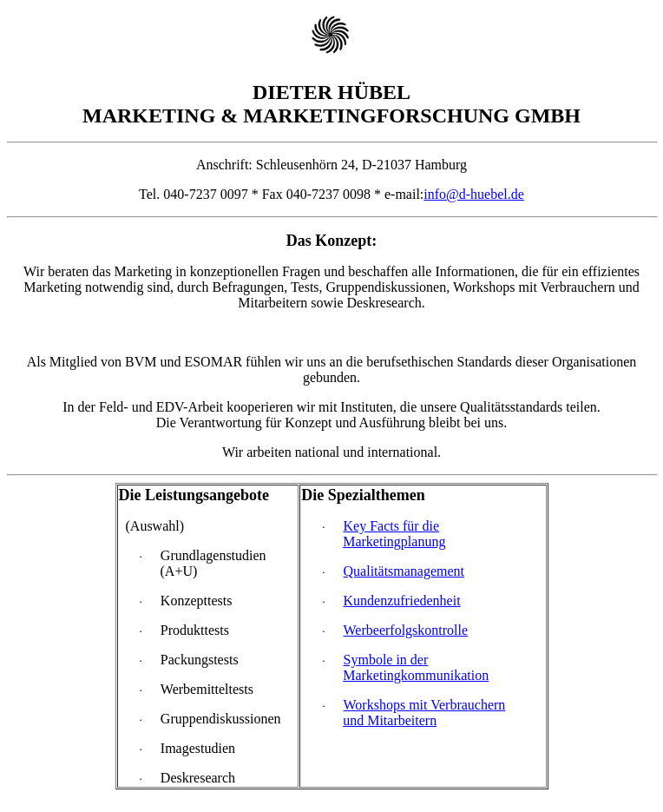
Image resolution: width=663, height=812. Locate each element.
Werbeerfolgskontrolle (406, 630)
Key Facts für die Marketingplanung (394, 534)
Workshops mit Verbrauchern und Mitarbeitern (424, 713)
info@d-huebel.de (474, 194)
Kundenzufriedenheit (402, 601)
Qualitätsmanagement (404, 571)
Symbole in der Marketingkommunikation (416, 667)
